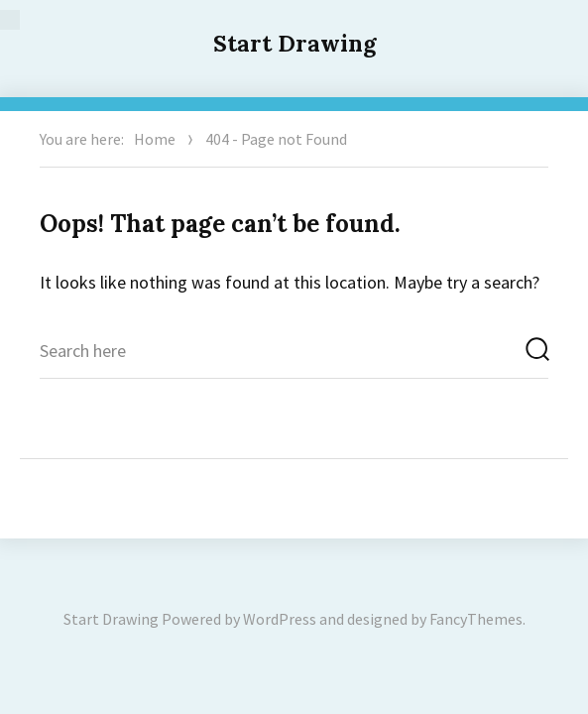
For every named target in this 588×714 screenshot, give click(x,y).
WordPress (280, 619)
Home (155, 139)
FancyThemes (476, 619)
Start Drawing (294, 43)
